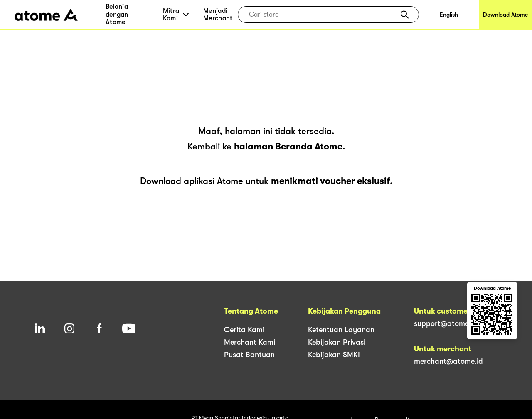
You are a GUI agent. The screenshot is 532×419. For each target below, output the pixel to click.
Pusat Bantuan (249, 355)
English (449, 15)
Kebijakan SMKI (334, 355)
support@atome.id (446, 323)
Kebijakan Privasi (337, 342)
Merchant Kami (250, 342)
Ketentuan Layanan (341, 330)
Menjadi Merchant (218, 15)
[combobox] (322, 15)
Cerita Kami (244, 330)
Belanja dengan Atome (117, 14)
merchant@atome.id (448, 361)
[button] (405, 15)
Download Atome (505, 15)
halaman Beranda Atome (288, 146)
